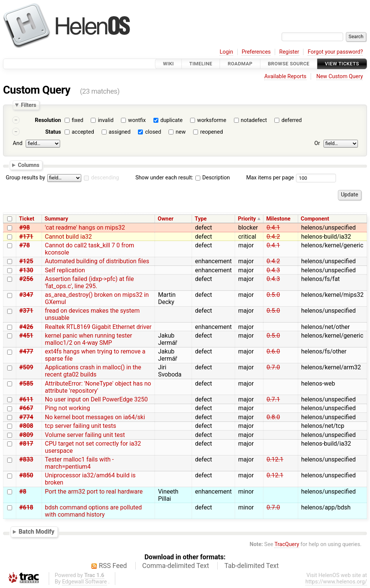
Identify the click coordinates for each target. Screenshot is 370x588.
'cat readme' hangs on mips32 (85, 228)
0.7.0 (273, 367)
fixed (78, 120)
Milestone (278, 219)
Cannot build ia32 (68, 237)
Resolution (48, 120)
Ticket (26, 219)
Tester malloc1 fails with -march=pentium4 (79, 463)
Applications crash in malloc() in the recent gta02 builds (93, 371)
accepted (83, 132)
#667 (26, 408)
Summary (56, 219)
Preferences (256, 52)
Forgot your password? (335, 52)
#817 (26, 444)
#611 (26, 399)
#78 (25, 245)
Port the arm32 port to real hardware (94, 492)
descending (105, 178)
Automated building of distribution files (97, 261)
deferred (292, 120)
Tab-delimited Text (252, 566)
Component (315, 219)
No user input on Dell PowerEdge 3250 (96, 399)
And (18, 143)
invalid (106, 120)
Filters (28, 105)
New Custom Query (340, 76)
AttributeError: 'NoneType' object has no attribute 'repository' (98, 387)
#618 (26, 507)
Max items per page (270, 178)
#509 (26, 367)
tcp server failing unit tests (81, 426)
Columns (29, 165)
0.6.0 (273, 351)
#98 (25, 228)
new (181, 132)
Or (317, 143)
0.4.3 (273, 270)
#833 (26, 459)
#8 (23, 492)
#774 (26, 417)
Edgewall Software (84, 582)
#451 (26, 336)
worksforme (212, 120)
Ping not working (67, 408)
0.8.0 (273, 417)
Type (200, 219)
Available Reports (285, 76)
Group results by (25, 178)
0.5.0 (273, 295)
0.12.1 (275, 459)
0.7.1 (273, 399)
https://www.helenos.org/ (336, 582)
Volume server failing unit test (85, 435)
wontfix (137, 120)
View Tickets (342, 64)
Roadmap (240, 64)
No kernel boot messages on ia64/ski (95, 417)
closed (153, 132)
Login (226, 52)
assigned (119, 132)
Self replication (65, 270)
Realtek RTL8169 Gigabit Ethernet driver (98, 327)
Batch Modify (36, 532)
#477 (26, 351)
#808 (26, 426)
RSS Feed (113, 566)
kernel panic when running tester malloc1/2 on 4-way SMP (89, 339)
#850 (26, 475)
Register (289, 52)
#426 (26, 327)
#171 (26, 237)
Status (53, 132)
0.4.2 (273, 237)
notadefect (254, 120)
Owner (166, 219)
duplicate (171, 120)
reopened (212, 132)
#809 (26, 435)
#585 (26, 384)
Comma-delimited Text (176, 566)
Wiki (168, 64)
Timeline (201, 64)
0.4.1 (273, 228)
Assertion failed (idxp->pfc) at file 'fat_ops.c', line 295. (89, 282)
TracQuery (287, 544)
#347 (26, 295)
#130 (26, 270)
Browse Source (289, 64)
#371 (26, 311)
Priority (247, 219)
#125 (26, 261)
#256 (26, 279)
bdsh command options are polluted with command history (93, 511)
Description (213, 178)
